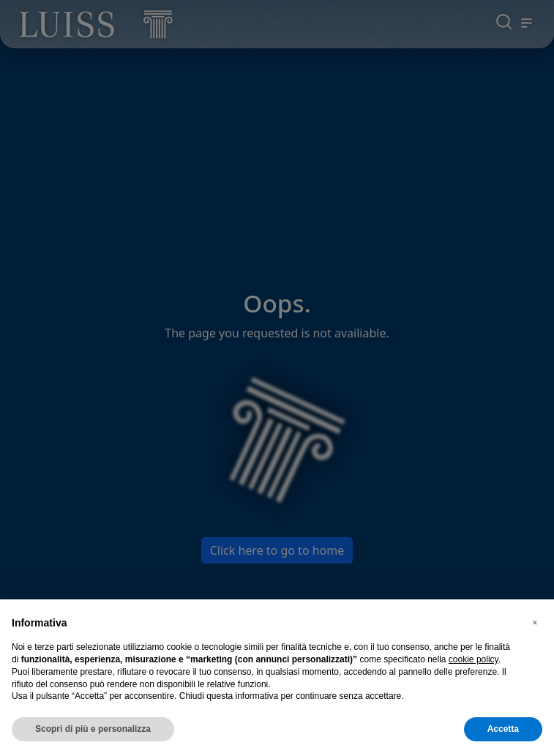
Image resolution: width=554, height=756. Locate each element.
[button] (535, 623)
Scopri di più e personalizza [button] (93, 729)
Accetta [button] (503, 729)
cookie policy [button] (473, 659)
